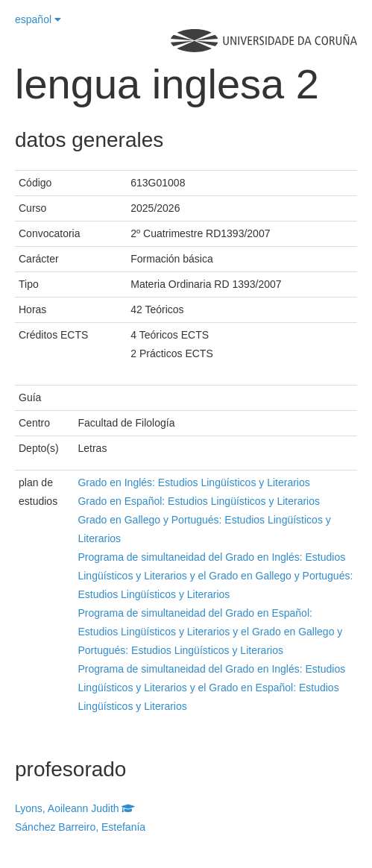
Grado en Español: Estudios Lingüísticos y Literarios (199, 501)
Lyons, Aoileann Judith (75, 808)
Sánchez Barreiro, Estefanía (80, 827)
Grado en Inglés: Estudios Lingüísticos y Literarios (193, 482)
